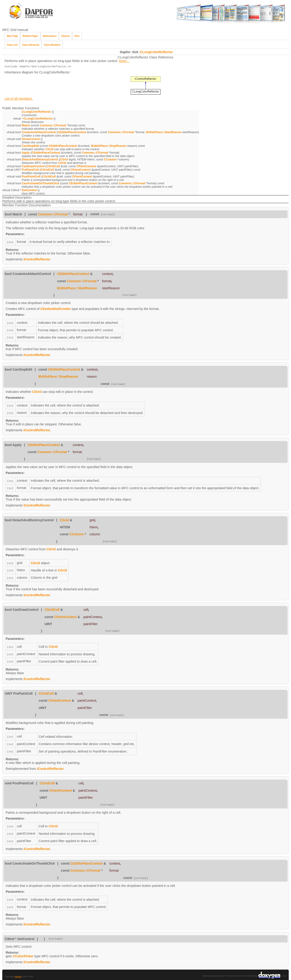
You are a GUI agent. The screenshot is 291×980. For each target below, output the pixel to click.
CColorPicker (23, 951)
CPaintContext (86, 167)
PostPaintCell (31, 177)
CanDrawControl (33, 167)
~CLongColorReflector (37, 119)
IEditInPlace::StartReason (164, 133)
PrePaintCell (30, 170)
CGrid (49, 150)
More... (124, 61)
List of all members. (19, 99)
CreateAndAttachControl (39, 133)
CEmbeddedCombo (56, 309)
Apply (26, 153)
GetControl (29, 191)
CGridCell (53, 167)
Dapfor (18, 971)
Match (26, 126)
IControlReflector (37, 259)
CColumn (110, 160)
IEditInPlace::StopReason (109, 146)
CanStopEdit (30, 146)
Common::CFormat (53, 126)
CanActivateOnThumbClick (40, 184)
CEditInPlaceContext (72, 133)
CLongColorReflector (156, 52)
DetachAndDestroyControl (40, 160)
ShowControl (31, 139)
